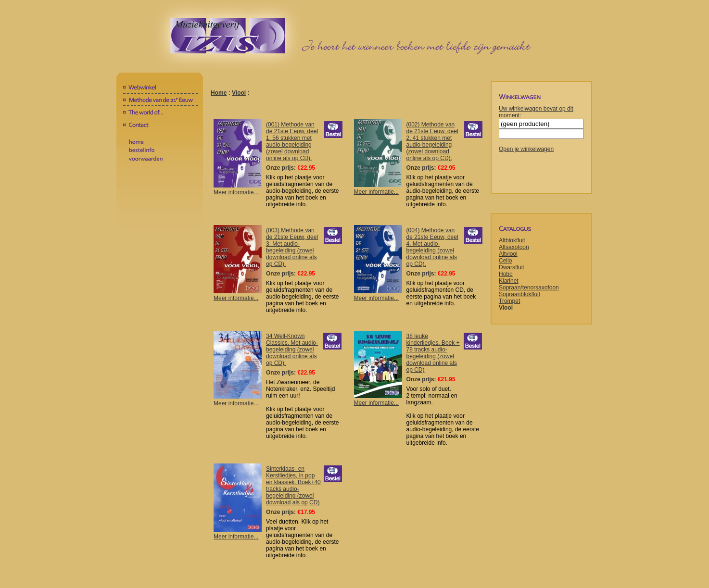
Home (219, 93)
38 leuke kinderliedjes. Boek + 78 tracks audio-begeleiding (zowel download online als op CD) (433, 353)
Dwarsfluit (512, 267)
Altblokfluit (512, 240)
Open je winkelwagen (526, 149)
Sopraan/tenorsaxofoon (529, 288)
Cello (505, 261)
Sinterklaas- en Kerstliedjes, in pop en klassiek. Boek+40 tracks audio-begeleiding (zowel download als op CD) (293, 486)
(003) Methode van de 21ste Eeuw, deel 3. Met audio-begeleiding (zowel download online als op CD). (292, 247)
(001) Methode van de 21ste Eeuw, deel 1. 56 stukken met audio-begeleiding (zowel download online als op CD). (292, 141)
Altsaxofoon (514, 247)
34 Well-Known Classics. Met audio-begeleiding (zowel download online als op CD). (292, 350)
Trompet (509, 301)
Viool (239, 93)
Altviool (508, 254)
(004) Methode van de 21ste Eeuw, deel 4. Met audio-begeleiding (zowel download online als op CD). (432, 247)
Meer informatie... (238, 189)
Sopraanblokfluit (519, 294)
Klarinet (509, 281)
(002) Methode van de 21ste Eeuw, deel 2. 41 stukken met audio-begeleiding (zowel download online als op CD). (432, 141)
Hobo (506, 274)
